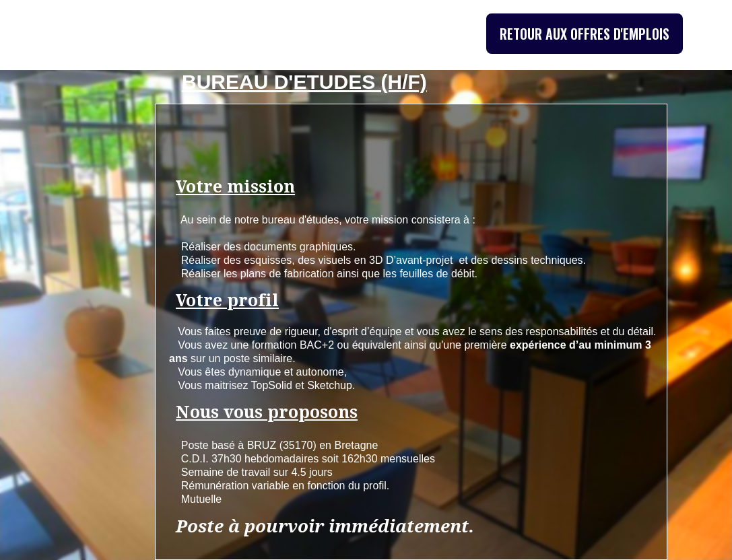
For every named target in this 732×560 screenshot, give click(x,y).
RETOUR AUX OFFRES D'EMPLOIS (585, 34)
